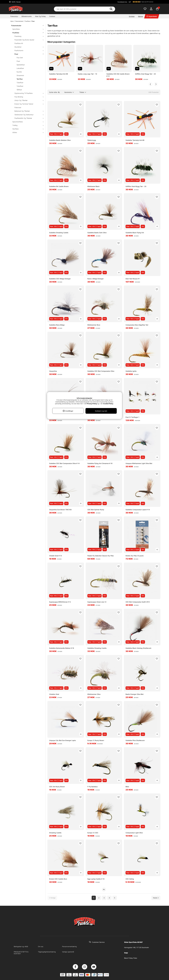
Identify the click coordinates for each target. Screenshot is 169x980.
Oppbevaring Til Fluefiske (28, 93)
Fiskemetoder (19, 21)
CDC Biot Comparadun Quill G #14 (138, 602)
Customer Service (98, 942)
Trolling (27, 125)
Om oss (41, 946)
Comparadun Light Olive (134, 833)
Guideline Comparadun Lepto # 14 (138, 510)
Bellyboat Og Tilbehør (28, 111)
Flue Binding (28, 97)
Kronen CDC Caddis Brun (58, 879)
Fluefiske (27, 21)
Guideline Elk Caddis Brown (59, 186)
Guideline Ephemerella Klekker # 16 (62, 648)
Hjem (12, 21)
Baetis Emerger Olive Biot (135, 694)
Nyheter (132, 16)
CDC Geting (130, 879)
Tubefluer (20, 83)
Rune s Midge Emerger (95, 279)
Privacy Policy (92, 404)
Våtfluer (19, 90)
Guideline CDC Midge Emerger (60, 279)
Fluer (33, 21)
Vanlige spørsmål (68, 952)
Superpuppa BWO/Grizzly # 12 (60, 602)
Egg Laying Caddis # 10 (96, 879)
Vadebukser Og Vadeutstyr (28, 115)
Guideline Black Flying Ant (135, 233)
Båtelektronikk (27, 16)
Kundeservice (122, 2)
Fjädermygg (92, 140)
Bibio (127, 787)
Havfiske (27, 129)
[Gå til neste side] (156, 898)
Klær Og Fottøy (40, 16)
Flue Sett (20, 58)
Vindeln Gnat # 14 (55, 556)
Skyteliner (28, 47)
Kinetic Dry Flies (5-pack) (135, 556)
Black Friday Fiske (131, 958)
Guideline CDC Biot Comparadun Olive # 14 (64, 463)
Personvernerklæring (69, 946)
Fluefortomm (28, 50)
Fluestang (28, 36)
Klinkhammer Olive (94, 694)
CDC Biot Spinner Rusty (96, 510)
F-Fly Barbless (93, 787)
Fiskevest (18, 107)
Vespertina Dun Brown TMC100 (60, 510)
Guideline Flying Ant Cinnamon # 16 (100, 463)
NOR (16, 2)
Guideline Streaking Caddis (59, 233)
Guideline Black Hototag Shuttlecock (138, 648)
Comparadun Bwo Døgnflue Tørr (137, 325)
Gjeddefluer (21, 65)
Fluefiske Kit (19, 43)
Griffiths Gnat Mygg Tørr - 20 (145, 74)
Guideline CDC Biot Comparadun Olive (101, 371)
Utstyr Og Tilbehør (28, 100)
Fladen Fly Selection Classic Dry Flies (101, 556)
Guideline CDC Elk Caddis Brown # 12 (118, 75)
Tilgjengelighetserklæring (47, 952)
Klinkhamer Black (93, 186)
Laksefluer (20, 68)
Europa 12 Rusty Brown (96, 740)
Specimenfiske (27, 122)
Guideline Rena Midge (57, 325)
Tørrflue (20, 79)
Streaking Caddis (55, 833)
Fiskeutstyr (14, 16)
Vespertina (53, 371)
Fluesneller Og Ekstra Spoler (28, 40)
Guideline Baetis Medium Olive (60, 140)
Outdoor (52, 16)
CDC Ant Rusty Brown (57, 787)
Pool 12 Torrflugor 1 (132, 417)
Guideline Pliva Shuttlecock (135, 740)
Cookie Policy (108, 404)
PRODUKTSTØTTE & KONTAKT (21, 953)
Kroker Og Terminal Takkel (28, 104)
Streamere (20, 75)
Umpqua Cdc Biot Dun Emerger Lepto (62, 740)
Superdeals (152, 16)
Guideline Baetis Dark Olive (97, 233)
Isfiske (27, 132)
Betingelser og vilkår (21, 946)
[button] (144, 2)
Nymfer (19, 72)
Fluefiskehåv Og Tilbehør (28, 118)
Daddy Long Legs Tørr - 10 (87, 74)
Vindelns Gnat (54, 694)
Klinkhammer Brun (94, 325)
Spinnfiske (27, 29)
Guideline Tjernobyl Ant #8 (59, 74)
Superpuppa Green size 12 (97, 602)
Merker (141, 16)
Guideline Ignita (131, 371)
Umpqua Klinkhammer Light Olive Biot (139, 463)
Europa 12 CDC (93, 833)
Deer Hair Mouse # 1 (133, 279)
